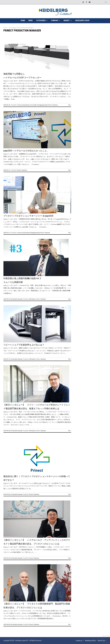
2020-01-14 (7, 233)
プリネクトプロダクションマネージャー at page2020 (28, 216)
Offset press (33, 299)
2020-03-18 (7, 105)
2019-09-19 (7, 299)
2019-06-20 (7, 431)
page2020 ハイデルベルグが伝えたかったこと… (26, 151)
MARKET (67, 20)
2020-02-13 (7, 170)
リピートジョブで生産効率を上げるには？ (24, 345)
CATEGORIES (41, 20)
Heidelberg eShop (82, 20)
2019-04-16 (7, 558)
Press (38, 299)
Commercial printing (23, 105)
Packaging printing (42, 105)
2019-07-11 (7, 359)
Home (5, 28)
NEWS (31, 20)
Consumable (33, 105)
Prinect (50, 105)
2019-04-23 (7, 494)
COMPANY (55, 20)
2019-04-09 (7, 624)
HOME (23, 20)
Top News (55, 105)
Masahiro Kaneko (18, 299)
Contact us (79, 641)
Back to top (102, 641)
